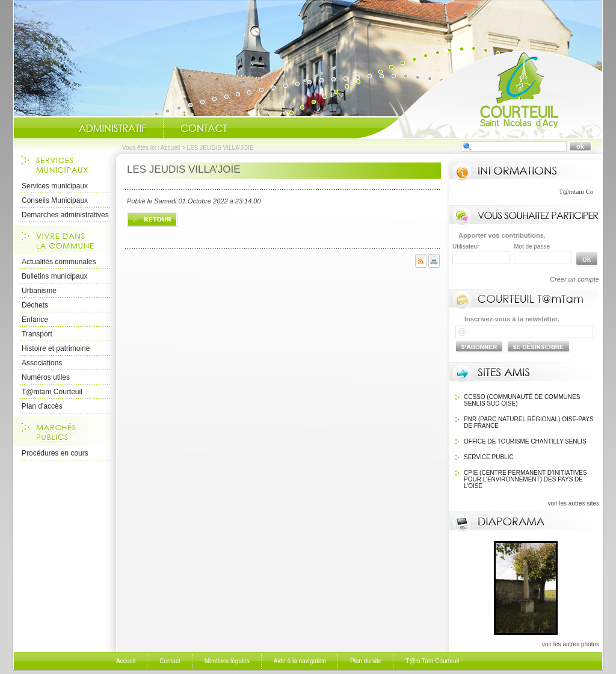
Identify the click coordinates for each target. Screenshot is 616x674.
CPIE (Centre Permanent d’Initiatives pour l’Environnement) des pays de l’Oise (525, 479)
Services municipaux (55, 186)
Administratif (112, 128)
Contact (204, 128)
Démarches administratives (65, 215)
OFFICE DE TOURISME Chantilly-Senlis (525, 441)
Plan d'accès (42, 406)
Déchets (35, 305)
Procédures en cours (55, 453)
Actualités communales (59, 262)
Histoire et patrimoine (56, 348)
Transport (37, 334)
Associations (42, 363)
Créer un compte (574, 279)
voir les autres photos (571, 644)
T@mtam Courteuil (52, 392)
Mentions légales (227, 661)
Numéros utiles (46, 377)
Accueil (479, 94)
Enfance (35, 320)
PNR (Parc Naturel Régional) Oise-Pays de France (529, 422)
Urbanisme (39, 291)
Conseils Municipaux (55, 200)
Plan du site (366, 661)
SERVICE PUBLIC (489, 457)
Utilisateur (466, 246)
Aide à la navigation (300, 661)
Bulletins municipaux (54, 276)
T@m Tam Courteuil (432, 661)
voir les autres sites (573, 503)
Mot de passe (532, 246)
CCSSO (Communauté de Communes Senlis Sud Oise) (522, 400)
